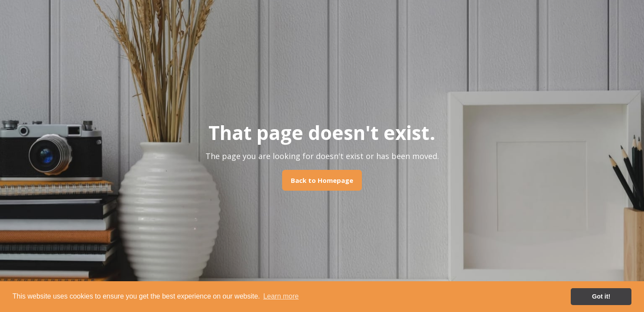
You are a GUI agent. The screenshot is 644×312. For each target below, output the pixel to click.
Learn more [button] (281, 296)
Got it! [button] (601, 296)
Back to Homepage (322, 180)
